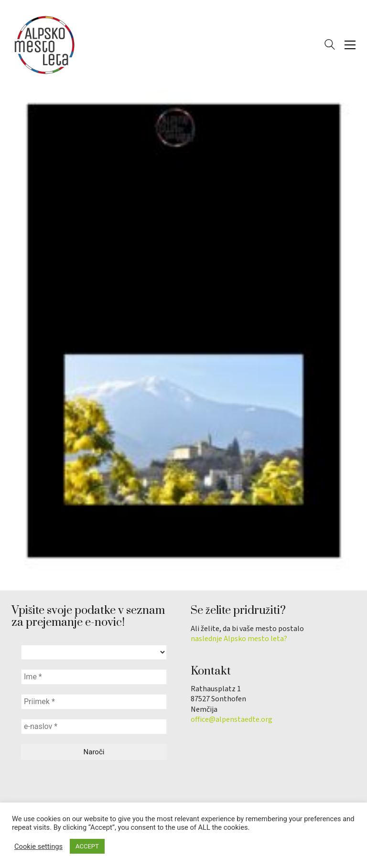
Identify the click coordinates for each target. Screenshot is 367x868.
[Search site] (330, 46)
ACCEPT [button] (87, 846)
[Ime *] (94, 677)
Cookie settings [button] (38, 847)
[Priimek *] (94, 702)
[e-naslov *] (94, 727)
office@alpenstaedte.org (232, 720)
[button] (350, 45)
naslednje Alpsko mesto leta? (239, 639)
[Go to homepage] (45, 45)
